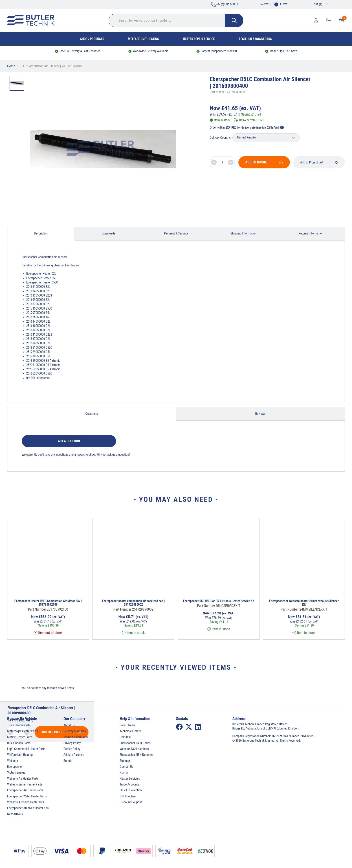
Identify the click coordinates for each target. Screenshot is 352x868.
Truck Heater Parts (19, 725)
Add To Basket (264, 162)
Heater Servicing (130, 779)
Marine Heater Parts (20, 737)
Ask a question (69, 441)
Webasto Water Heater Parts (25, 784)
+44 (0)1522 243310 (224, 4)
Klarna (124, 772)
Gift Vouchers (128, 796)
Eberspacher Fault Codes (135, 743)
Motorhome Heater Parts (23, 731)
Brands (68, 761)
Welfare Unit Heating (144, 39)
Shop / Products (92, 39)
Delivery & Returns (75, 731)
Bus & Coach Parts (19, 743)
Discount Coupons (131, 802)
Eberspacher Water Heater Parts (27, 796)
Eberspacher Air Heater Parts (25, 790)
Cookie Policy (72, 749)
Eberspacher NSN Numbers (136, 755)
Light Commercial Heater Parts (26, 749)
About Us (69, 725)
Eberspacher (15, 767)
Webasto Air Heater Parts (23, 779)
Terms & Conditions (76, 737)
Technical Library (130, 731)
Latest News (127, 725)
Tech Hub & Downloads (255, 39)
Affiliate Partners (74, 755)
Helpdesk (125, 737)
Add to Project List (319, 162)
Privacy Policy (72, 743)
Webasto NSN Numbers (134, 749)
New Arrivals (15, 814)
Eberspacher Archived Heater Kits (28, 808)
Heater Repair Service (199, 39)
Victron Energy (16, 772)
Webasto (13, 761)
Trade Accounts (129, 784)
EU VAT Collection (131, 790)
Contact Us (126, 767)
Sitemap (125, 761)
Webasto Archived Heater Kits (26, 802)
